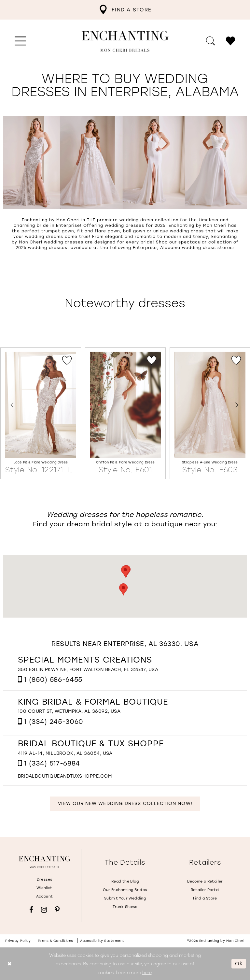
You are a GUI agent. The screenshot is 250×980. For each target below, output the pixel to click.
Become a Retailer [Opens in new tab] (205, 881)
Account (45, 896)
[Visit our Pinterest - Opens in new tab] (57, 910)
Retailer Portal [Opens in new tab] (205, 890)
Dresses (45, 879)
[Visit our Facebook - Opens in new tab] (31, 910)
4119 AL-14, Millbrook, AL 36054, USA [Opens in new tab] (65, 753)
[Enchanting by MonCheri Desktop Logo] (125, 41)
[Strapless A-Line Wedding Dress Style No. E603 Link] (210, 414)
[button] (20, 41)
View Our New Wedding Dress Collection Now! (125, 804)
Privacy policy (18, 941)
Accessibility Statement (102, 941)
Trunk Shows (125, 907)
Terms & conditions (56, 941)
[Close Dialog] (10, 964)
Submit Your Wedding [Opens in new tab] (125, 898)
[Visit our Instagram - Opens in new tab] (44, 910)
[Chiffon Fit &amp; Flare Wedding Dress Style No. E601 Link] (125, 414)
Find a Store (205, 898)
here (147, 972)
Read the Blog (125, 881)
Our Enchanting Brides (125, 890)
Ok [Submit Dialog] (239, 963)
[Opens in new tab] (65, 776)
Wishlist (44, 888)
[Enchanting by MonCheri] (44, 862)
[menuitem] (125, 10)
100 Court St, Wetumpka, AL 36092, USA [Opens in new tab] (69, 711)
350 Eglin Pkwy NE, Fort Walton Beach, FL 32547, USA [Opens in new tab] (88, 670)
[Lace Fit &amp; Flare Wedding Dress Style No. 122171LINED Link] (41, 414)
